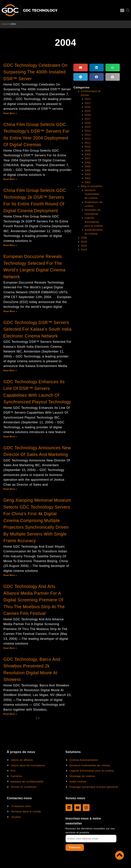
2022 (88, 99)
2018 (88, 115)
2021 (88, 103)
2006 (88, 162)
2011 (88, 142)
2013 (88, 134)
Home (5, 24)
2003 (88, 174)
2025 (84, 241)
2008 (88, 154)
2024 (84, 245)
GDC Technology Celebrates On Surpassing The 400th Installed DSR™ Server (35, 72)
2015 (88, 126)
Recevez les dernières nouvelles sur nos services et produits (90, 831)
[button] (122, 10)
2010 (88, 146)
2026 (84, 237)
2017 (88, 119)
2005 (88, 166)
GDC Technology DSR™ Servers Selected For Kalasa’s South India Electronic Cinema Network (37, 329)
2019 (88, 111)
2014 (88, 130)
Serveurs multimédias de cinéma (92, 193)
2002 (88, 178)
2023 (84, 249)
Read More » (10, 113)
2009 (88, 150)
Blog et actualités (91, 186)
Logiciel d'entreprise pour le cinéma (94, 221)
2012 (88, 138)
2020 (88, 107)
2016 (88, 123)
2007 (88, 158)
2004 (88, 170)
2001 (88, 182)
